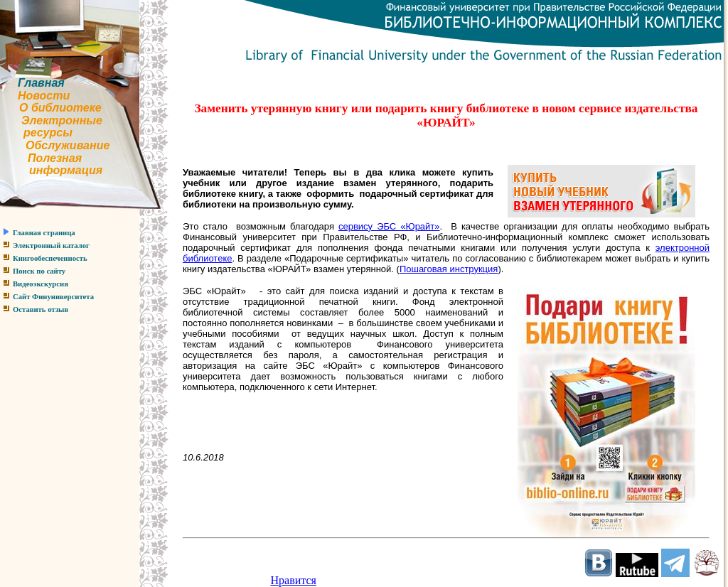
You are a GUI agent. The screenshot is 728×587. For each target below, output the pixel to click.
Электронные (62, 120)
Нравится (294, 580)
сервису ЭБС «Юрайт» (389, 226)
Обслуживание (68, 145)
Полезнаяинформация (51, 165)
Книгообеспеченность (50, 258)
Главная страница (44, 233)
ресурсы (48, 133)
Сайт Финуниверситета (53, 297)
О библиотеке (60, 108)
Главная (41, 83)
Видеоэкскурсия (41, 284)
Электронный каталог (51, 246)
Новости (44, 96)
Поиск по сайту (39, 271)
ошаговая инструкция (452, 269)
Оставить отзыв (41, 309)
